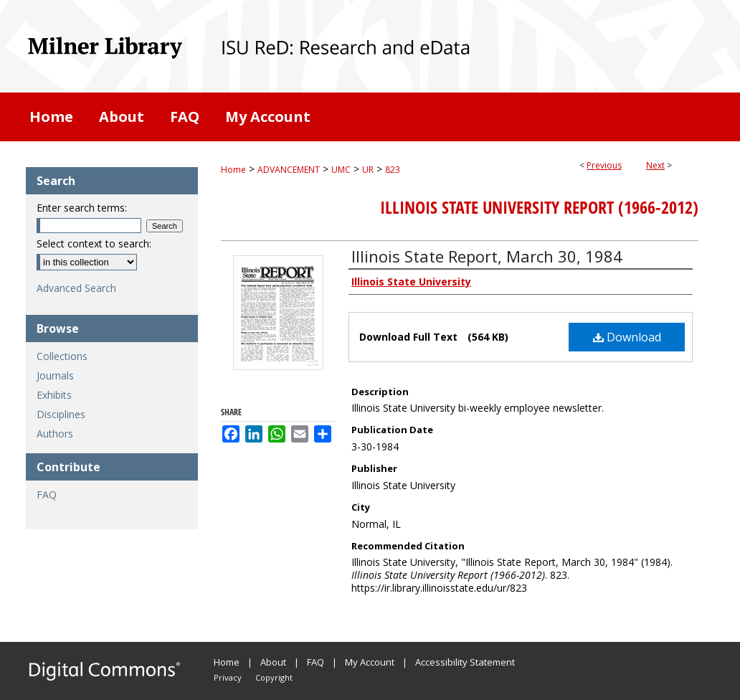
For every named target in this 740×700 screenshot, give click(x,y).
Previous (604, 165)
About (273, 662)
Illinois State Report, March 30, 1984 (487, 256)
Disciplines (61, 414)
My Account (370, 662)
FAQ (47, 495)
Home (233, 170)
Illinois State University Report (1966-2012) (539, 207)
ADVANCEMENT (289, 170)
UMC (341, 170)
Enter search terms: (82, 208)
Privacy (228, 677)
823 (393, 170)
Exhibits (54, 395)
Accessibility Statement (465, 662)
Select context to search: (94, 243)
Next (655, 165)
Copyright (274, 677)
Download (627, 337)
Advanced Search (76, 288)
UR (368, 170)
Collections (62, 356)
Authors (55, 434)
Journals (55, 375)
